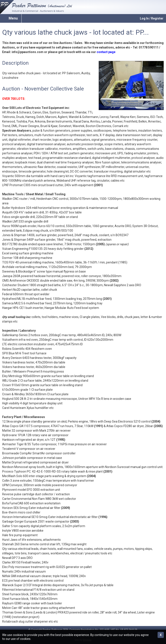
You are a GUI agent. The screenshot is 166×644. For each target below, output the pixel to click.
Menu (13, 18)
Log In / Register (152, 18)
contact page (106, 52)
